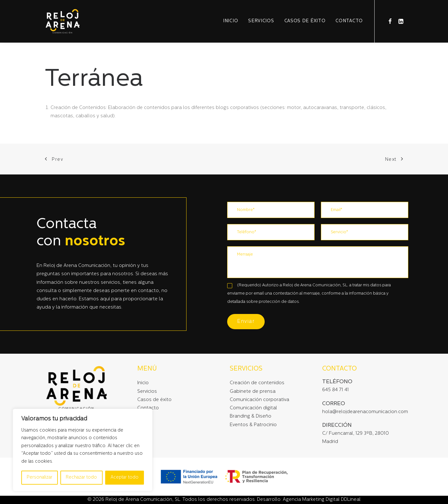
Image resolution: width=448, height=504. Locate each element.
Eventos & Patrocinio (253, 425)
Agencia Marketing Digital (311, 500)
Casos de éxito (305, 21)
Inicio (231, 21)
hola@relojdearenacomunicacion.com (365, 412)
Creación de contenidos (257, 383)
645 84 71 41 (336, 390)
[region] (83, 450)
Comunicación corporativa (259, 400)
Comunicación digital (253, 408)
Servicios (261, 21)
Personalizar (40, 477)
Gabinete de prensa (253, 392)
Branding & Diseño (251, 416)
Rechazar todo (81, 477)
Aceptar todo (125, 477)
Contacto (349, 21)
